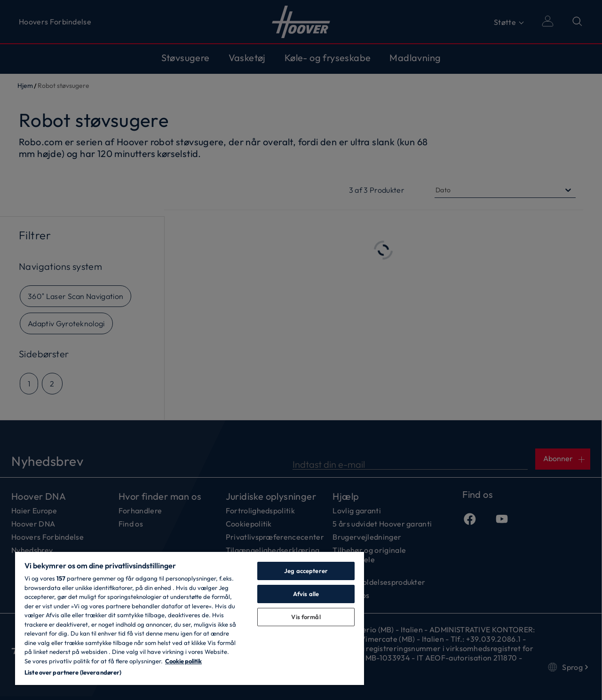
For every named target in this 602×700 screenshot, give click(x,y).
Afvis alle (306, 594)
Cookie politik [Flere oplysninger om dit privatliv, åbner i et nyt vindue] (183, 661)
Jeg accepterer (306, 571)
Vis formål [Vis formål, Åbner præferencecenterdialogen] (306, 617)
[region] (190, 618)
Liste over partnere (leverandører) (73, 672)
